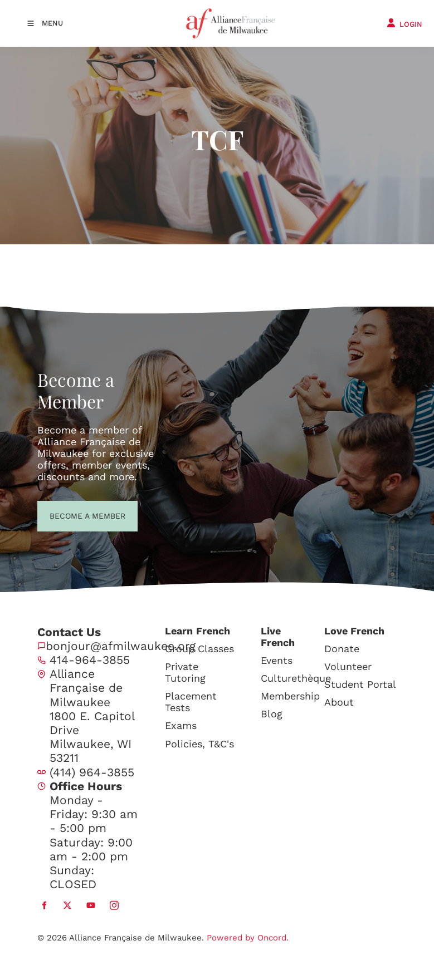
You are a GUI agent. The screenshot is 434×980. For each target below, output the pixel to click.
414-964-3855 (90, 660)
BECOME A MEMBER (67, 515)
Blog (272, 714)
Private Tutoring (185, 672)
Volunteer (348, 666)
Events (277, 660)
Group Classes (199, 649)
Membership (290, 696)
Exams (181, 725)
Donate (342, 649)
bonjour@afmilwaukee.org (121, 646)
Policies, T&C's (199, 744)
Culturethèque (296, 678)
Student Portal (360, 684)
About (339, 702)
